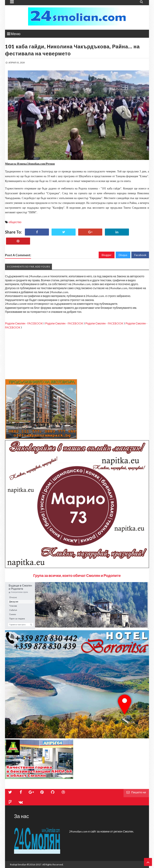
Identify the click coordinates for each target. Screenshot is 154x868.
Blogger (107, 255)
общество (15, 222)
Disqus (123, 255)
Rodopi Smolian (18, 864)
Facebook (140, 255)
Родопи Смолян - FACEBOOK (24, 323)
